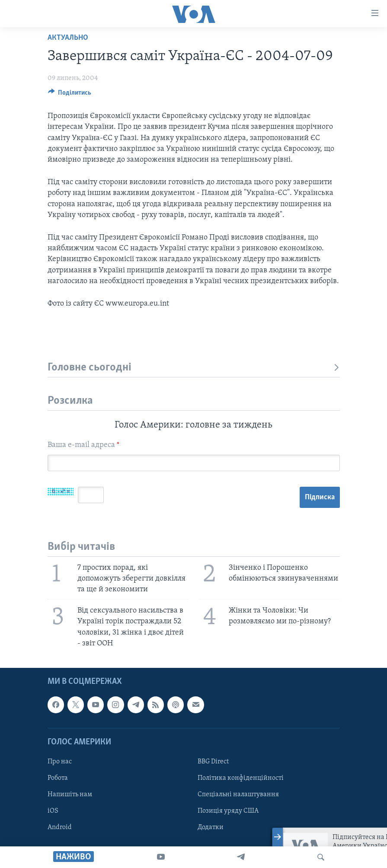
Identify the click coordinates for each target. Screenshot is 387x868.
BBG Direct (213, 762)
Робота (58, 778)
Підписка (320, 497)
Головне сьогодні (194, 368)
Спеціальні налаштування (238, 795)
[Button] (70, 95)
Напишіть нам (70, 795)
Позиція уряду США (228, 811)
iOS (53, 811)
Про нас (60, 762)
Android (60, 827)
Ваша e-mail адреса (83, 445)
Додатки (211, 827)
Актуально (68, 38)
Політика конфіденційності (241, 778)
